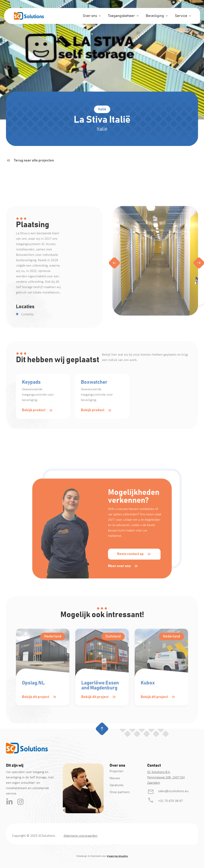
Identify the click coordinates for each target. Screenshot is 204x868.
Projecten (116, 771)
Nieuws (115, 778)
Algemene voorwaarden (80, 836)
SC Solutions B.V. (159, 772)
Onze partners (120, 792)
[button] (114, 348)
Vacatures (117, 785)
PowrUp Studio (117, 856)
